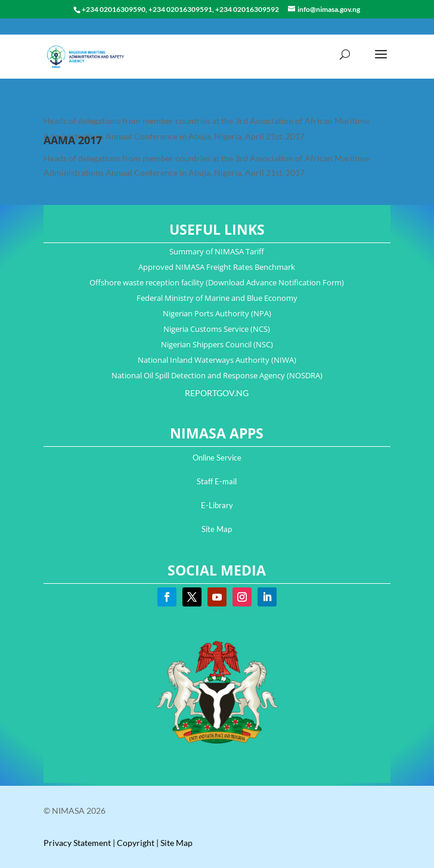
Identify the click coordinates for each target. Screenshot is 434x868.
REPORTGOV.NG (217, 393)
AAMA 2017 (73, 140)
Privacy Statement (77, 843)
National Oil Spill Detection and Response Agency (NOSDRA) (217, 375)
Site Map (217, 529)
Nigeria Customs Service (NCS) (217, 329)
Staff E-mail (217, 481)
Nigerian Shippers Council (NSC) (217, 344)
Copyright (136, 843)
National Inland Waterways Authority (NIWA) (217, 360)
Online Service (217, 458)
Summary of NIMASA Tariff (217, 251)
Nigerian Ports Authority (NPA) (217, 313)
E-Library (217, 505)
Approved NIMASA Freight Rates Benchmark (217, 267)
